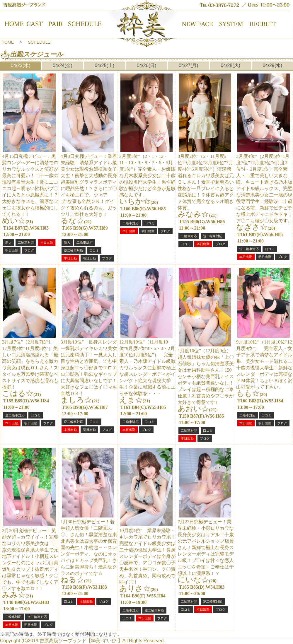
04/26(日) (147, 65)
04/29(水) (272, 65)
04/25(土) (104, 65)
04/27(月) (189, 65)
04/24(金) (63, 65)
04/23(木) (21, 65)
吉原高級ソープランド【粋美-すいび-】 (81, 641)
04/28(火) (230, 65)
